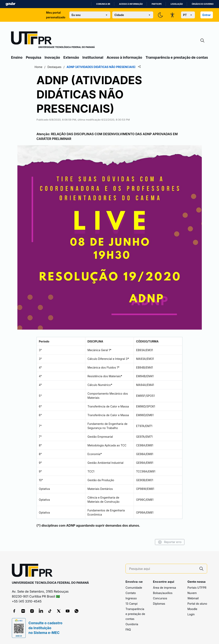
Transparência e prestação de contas (177, 57)
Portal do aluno (197, 604)
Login (191, 614)
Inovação (52, 57)
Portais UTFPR (197, 588)
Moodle (192, 609)
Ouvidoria (132, 624)
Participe (157, 4)
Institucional (93, 57)
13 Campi (132, 604)
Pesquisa (34, 57)
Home (42, 67)
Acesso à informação (131, 4)
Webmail (193, 598)
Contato (131, 593)
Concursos (160, 598)
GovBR (10, 4)
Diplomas (159, 604)
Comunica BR (103, 4)
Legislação (177, 4)
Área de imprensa (164, 588)
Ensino (17, 57)
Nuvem (192, 593)
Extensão (71, 57)
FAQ (128, 629)
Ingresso (131, 598)
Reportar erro (166, 542)
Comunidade (134, 588)
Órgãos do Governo (203, 4)
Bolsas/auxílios (163, 593)
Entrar (207, 15)
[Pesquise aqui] (163, 569)
